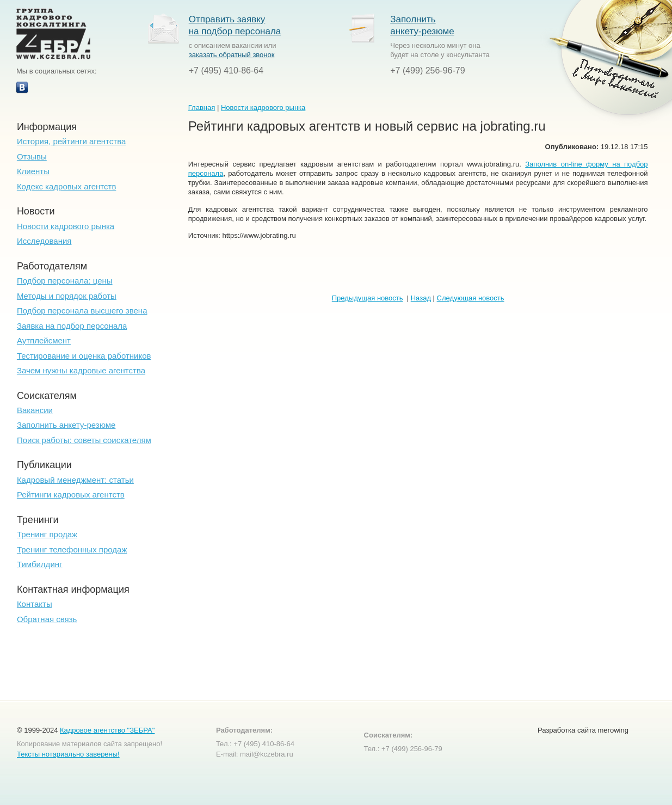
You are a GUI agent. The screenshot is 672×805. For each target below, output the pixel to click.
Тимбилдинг (40, 564)
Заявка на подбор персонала (72, 326)
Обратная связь (47, 619)
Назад (421, 298)
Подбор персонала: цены (65, 281)
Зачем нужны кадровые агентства (81, 370)
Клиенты (33, 171)
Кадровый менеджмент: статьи (75, 480)
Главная (202, 107)
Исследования (44, 241)
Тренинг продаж (47, 534)
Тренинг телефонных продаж (72, 549)
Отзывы (32, 156)
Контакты (35, 604)
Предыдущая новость (368, 298)
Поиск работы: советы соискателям (84, 440)
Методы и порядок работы (67, 296)
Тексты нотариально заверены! (68, 754)
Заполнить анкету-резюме (66, 425)
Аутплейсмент (44, 340)
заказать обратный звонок (232, 55)
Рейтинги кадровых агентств (71, 494)
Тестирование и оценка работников (84, 356)
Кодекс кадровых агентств (66, 186)
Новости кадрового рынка (66, 226)
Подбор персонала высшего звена (82, 311)
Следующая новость (471, 298)
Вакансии (35, 410)
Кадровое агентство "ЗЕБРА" (107, 730)
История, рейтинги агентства (71, 141)
